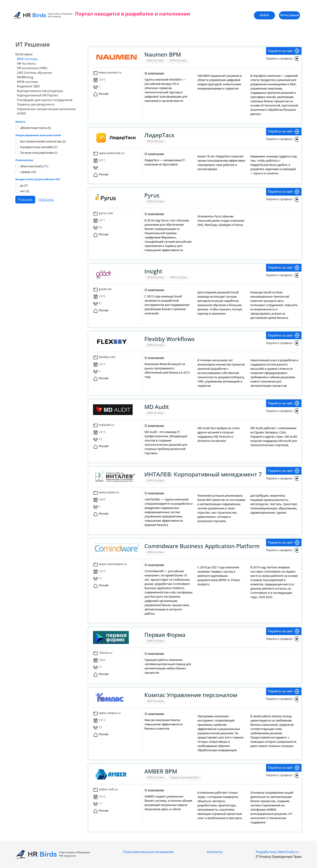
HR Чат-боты (26, 63)
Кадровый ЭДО (28, 86)
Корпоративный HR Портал (38, 95)
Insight (153, 271)
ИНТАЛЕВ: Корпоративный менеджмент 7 (203, 474)
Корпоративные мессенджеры (40, 91)
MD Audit (157, 407)
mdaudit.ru (107, 425)
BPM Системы (27, 59)
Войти (264, 15)
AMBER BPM (161, 771)
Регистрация (290, 15)
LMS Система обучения (34, 73)
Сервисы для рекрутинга (36, 104)
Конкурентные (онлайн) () (39, 147)
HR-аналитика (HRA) (32, 68)
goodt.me (105, 289)
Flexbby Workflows (170, 339)
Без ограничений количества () (43, 141)
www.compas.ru (110, 713)
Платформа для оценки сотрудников (45, 100)
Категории (24, 54)
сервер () (28, 172)
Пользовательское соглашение (148, 852)
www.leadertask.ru (112, 153)
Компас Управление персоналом (191, 695)
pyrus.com (106, 213)
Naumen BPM (163, 54)
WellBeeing (25, 77)
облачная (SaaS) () (34, 166)
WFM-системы (27, 82)
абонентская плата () (35, 128)
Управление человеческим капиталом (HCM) (46, 111)
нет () (25, 191)
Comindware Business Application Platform (202, 546)
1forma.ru (106, 653)
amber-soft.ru (108, 789)
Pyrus (152, 195)
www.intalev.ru (109, 492)
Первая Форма (165, 635)
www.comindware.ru (113, 564)
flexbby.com (107, 357)
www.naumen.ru (110, 72)
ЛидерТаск (159, 135)
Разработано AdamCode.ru (277, 852)
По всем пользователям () (39, 153)
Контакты (215, 852)
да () (24, 185)
